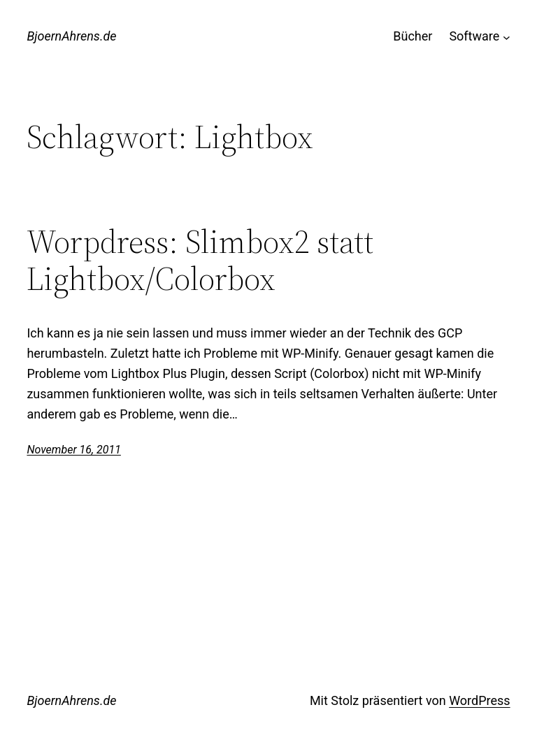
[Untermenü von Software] (507, 37)
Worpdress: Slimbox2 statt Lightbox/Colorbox (200, 260)
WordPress (479, 700)
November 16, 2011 (73, 450)
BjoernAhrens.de (71, 36)
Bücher (413, 36)
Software (474, 36)
